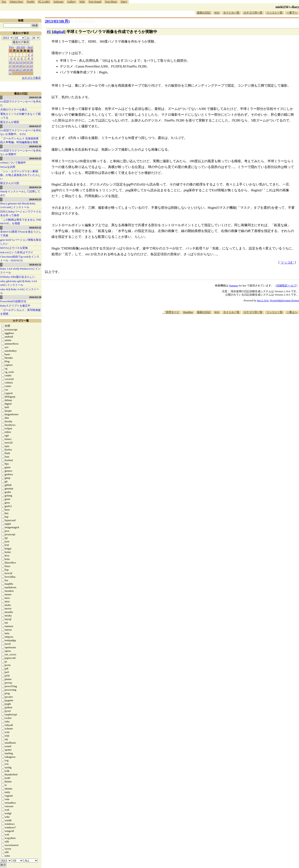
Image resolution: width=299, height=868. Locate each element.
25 (14, 69)
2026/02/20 (35, 297)
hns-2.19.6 (263, 300)
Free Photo (111, 2)
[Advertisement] (223, 327)
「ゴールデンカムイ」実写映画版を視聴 (20, 312)
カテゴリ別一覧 (253, 13)
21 (24, 66)
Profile (31, 2)
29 (28, 69)
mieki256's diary (287, 7)
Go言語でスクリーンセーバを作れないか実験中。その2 (21, 132)
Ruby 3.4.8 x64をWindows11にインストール (20, 271)
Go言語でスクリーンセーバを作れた (21, 103)
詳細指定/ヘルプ (286, 285)
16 (31, 62)
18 (14, 66)
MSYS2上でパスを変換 (14, 248)
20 (21, 66)
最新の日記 (204, 13)
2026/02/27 (35, 126)
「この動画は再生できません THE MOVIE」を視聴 (21, 222)
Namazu (233, 285)
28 (24, 69)
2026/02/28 (35, 97)
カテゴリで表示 (31, 78)
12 (17, 62)
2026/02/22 (35, 228)
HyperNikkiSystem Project (284, 300)
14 (24, 62)
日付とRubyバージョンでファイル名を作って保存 (21, 213)
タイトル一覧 (231, 13)
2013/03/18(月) (57, 21)
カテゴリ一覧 (21, 321)
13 (21, 62)
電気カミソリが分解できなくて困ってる (20, 116)
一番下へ (292, 13)
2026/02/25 (35, 158)
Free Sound (95, 2)
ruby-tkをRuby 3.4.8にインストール (20, 291)
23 (31, 66)
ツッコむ (287, 262)
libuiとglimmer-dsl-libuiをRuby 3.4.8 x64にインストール (18, 205)
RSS (217, 13)
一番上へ (292, 312)
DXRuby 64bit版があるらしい (18, 277)
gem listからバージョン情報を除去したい (21, 242)
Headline (188, 312)
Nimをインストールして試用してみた (20, 193)
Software (58, 2)
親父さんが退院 (10, 122)
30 (31, 69)
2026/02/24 (35, 187)
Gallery (72, 2)
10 (10, 62)
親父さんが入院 (10, 183)
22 (28, 66)
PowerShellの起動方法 (13, 301)
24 (10, 69)
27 (21, 69)
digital (59, 32)
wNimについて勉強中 (13, 163)
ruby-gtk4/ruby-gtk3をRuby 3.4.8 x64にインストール (19, 283)
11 (14, 62)
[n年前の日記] (83, 21)
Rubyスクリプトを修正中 (15, 306)
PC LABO (44, 2)
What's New (16, 2)
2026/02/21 (35, 265)
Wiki (82, 2)
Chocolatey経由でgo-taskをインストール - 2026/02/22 (20, 258)
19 (17, 66)
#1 (49, 32)
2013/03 (21, 47)
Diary (124, 2)
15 (28, 62)
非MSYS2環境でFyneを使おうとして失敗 (21, 234)
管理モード (172, 312)
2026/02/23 (35, 199)
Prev (12, 47)
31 (10, 73)
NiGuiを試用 (8, 167)
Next (30, 47)
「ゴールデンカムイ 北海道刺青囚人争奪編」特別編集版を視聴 (19, 140)
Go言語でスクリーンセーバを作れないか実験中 (21, 152)
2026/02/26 (35, 146)
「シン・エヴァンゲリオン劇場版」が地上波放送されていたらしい (20, 175)
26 (17, 69)
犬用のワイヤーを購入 (14, 110)
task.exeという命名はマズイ (17, 252)
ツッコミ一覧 (274, 13)
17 (10, 66)
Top (4, 2)
